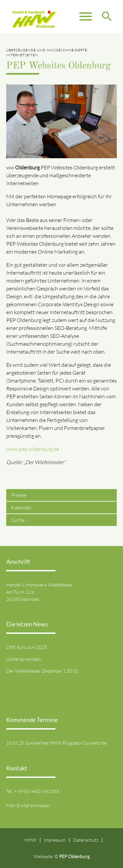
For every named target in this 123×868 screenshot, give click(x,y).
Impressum (55, 840)
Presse (19, 495)
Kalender (21, 508)
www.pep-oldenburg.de (33, 449)
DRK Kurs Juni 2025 (27, 647)
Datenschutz (86, 840)
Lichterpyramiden (24, 659)
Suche (18, 520)
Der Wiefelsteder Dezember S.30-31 (42, 671)
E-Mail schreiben (33, 805)
